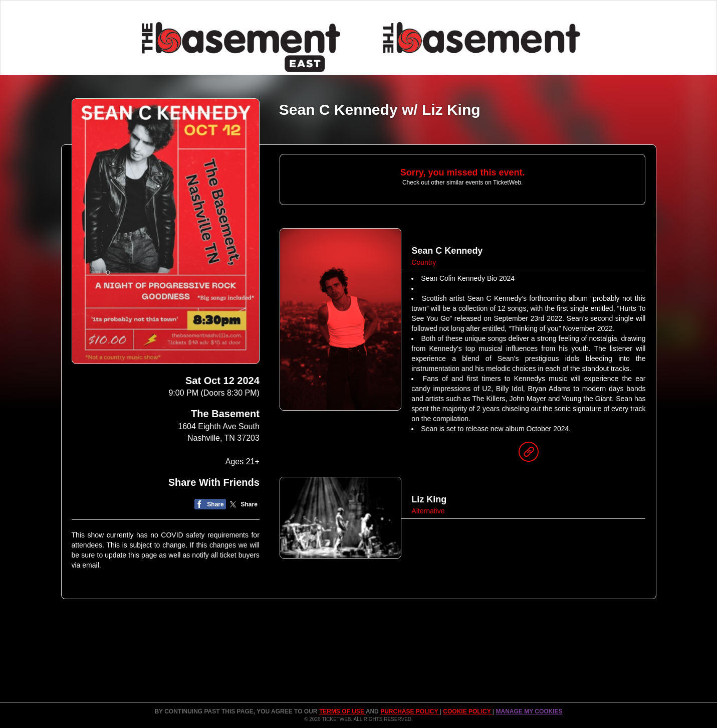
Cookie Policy (467, 711)
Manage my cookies (529, 711)
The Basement (225, 414)
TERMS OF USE (342, 711)
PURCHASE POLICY (410, 711)
